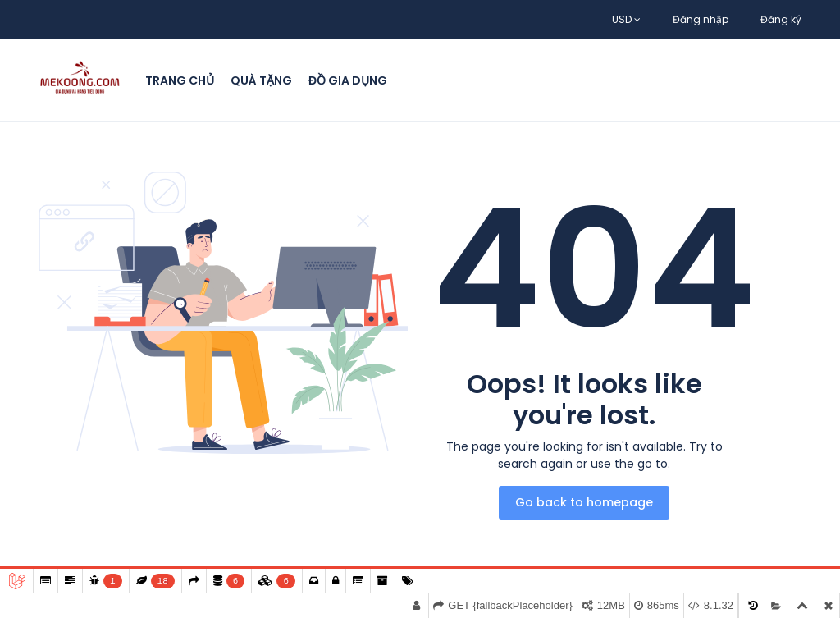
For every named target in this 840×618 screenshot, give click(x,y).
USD (626, 19)
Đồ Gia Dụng (348, 80)
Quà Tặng (261, 80)
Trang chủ (180, 80)
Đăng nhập (701, 19)
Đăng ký (781, 19)
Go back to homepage (584, 502)
